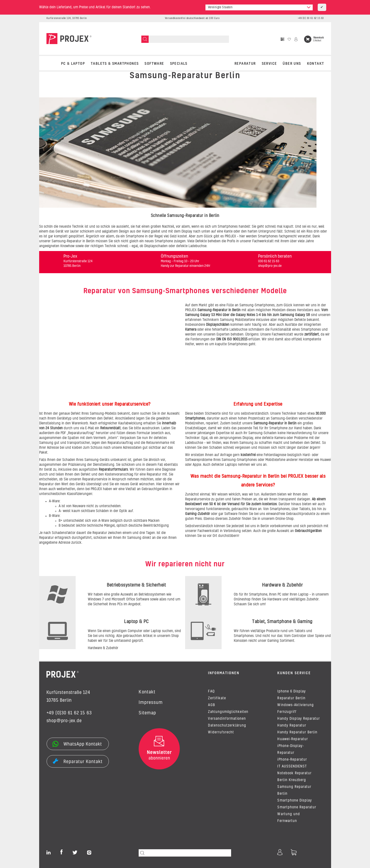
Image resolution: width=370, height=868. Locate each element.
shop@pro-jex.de (64, 721)
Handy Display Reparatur (299, 719)
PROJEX (231, 236)
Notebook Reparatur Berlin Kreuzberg (294, 777)
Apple (197, 465)
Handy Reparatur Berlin (297, 732)
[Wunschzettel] (289, 39)
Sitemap (147, 713)
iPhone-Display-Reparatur (291, 749)
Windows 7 (96, 599)
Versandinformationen (227, 719)
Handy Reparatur (292, 726)
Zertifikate (217, 698)
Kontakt (316, 64)
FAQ (211, 691)
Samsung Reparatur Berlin (294, 790)
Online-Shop (284, 519)
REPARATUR (245, 64)
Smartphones (280, 509)
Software (231, 514)
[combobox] (259, 7)
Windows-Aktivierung (296, 705)
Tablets (305, 509)
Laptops (231, 465)
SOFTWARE (154, 64)
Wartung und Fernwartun (289, 818)
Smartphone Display (295, 801)
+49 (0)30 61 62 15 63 (69, 713)
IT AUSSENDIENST (292, 766)
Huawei (325, 460)
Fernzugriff (287, 712)
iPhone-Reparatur (292, 760)
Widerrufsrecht (221, 732)
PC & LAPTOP (73, 64)
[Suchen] (145, 39)
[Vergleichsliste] (282, 39)
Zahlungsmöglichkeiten (228, 712)
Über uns (292, 64)
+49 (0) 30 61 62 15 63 (311, 18)
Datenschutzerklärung (227, 726)
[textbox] (259, 7)
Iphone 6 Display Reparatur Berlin (291, 695)
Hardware (274, 599)
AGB (211, 705)
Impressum (151, 703)
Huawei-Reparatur (293, 739)
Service (269, 64)
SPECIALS (179, 64)
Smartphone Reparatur (297, 807)
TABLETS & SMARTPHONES (115, 64)
